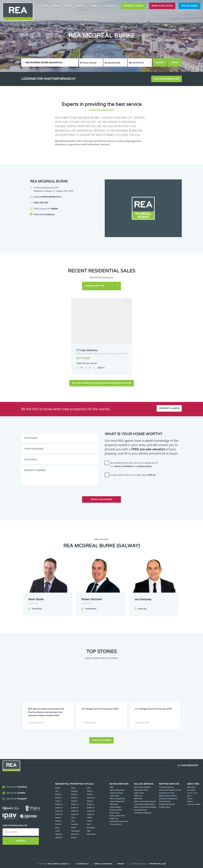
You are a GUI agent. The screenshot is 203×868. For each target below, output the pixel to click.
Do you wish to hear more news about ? (133, 475)
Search (160, 62)
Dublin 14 (75, 808)
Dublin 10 (59, 804)
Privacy (121, 864)
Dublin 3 (74, 795)
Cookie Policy (82, 864)
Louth (89, 824)
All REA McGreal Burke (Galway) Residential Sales (102, 383)
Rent (68, 6)
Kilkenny (58, 821)
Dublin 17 (75, 811)
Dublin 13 (59, 808)
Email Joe (142, 609)
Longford (75, 824)
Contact (110, 6)
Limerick (58, 824)
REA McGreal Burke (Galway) (44, 63)
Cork (57, 791)
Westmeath (91, 834)
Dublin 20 (59, 814)
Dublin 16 (59, 811)
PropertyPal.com (158, 864)
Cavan (73, 788)
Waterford (75, 834)
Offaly (57, 831)
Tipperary (59, 834)
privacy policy (145, 466)
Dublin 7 (58, 801)
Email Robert (91, 609)
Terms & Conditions (103, 864)
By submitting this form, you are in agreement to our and (134, 465)
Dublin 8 (74, 801)
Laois (73, 821)
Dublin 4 (90, 795)
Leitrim (90, 821)
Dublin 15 (90, 808)
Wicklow (74, 838)
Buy (46, 6)
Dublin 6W (91, 798)
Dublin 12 (90, 804)
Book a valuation (162, 6)
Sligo (89, 831)
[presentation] (124, 484)
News (95, 6)
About (81, 6)
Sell (56, 6)
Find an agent (189, 6)
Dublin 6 (74, 798)
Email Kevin (37, 609)
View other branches (166, 79)
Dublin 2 (58, 795)
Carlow (58, 788)
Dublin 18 (90, 811)
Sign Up (21, 841)
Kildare (90, 818)
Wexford (58, 838)
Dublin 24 (90, 814)
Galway (58, 818)
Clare (89, 788)
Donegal (74, 791)
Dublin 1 (90, 791)
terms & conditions (124, 466)
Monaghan (91, 828)
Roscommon (76, 831)
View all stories (102, 740)
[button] (140, 63)
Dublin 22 (75, 814)
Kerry (73, 818)
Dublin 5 (58, 798)
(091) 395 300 (41, 203)
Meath (74, 828)
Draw (175, 62)
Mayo (57, 828)
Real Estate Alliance (57, 864)
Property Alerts (133, 6)
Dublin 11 (75, 804)
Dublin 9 (90, 801)
